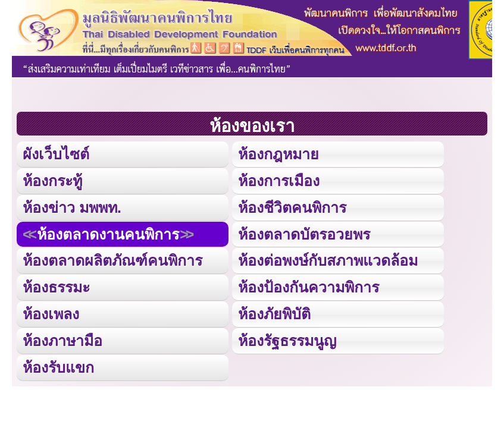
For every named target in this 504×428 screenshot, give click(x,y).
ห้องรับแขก (58, 367)
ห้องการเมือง (279, 181)
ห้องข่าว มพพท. (72, 207)
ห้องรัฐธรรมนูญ (287, 341)
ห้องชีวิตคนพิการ (292, 207)
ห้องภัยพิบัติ (274, 314)
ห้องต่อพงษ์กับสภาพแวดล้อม (328, 260)
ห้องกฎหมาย (278, 154)
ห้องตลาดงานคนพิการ (108, 234)
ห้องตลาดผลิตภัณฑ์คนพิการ (112, 260)
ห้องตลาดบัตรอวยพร (304, 234)
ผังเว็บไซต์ (56, 154)
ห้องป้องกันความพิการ (309, 287)
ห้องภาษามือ (62, 341)
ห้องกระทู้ (52, 181)
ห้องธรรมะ (56, 287)
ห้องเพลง (51, 314)
